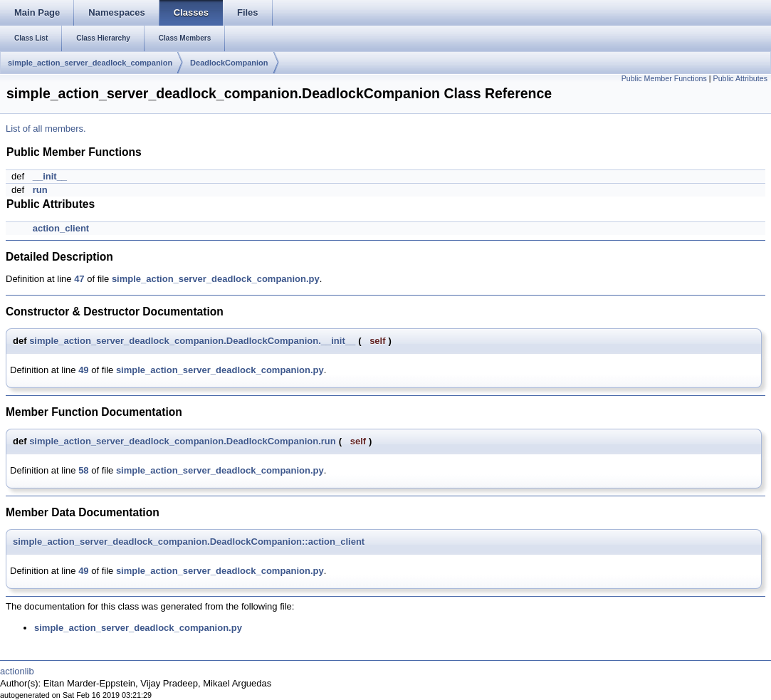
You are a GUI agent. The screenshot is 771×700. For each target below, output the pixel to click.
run (40, 190)
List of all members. (46, 129)
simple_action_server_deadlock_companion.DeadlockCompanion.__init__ (192, 341)
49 (83, 370)
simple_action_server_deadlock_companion (90, 63)
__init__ (50, 176)
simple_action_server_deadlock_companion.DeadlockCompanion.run (183, 441)
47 (79, 279)
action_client (61, 228)
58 (83, 470)
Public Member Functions (664, 78)
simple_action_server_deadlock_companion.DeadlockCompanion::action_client (189, 542)
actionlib (17, 671)
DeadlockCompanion (229, 63)
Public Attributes (740, 78)
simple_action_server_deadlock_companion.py (216, 279)
